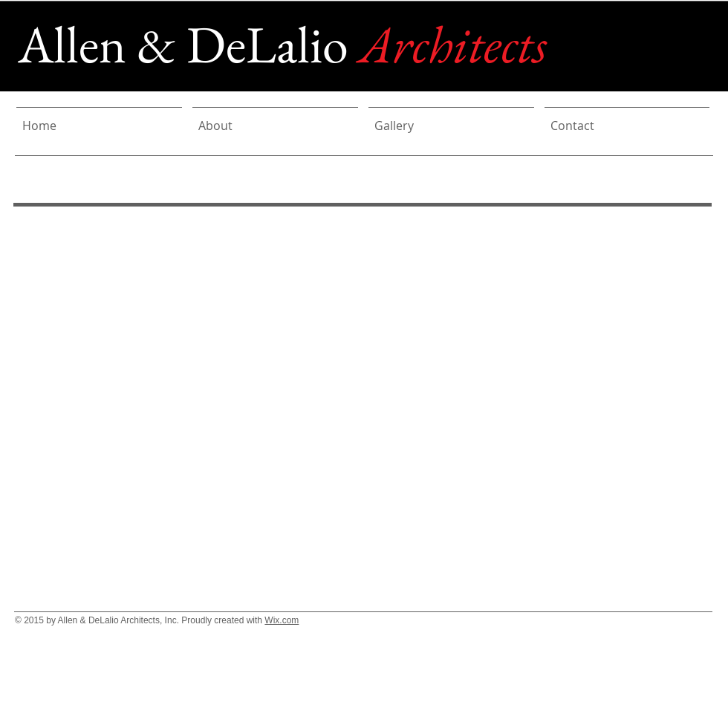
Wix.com (282, 620)
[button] (368, 381)
